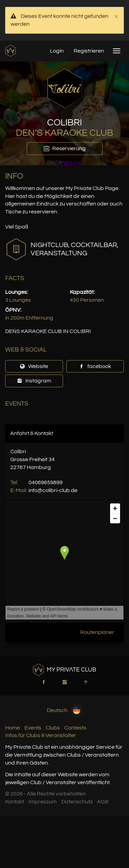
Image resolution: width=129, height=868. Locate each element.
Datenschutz (77, 802)
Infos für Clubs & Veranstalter (41, 735)
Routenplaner (97, 632)
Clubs (53, 728)
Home (13, 728)
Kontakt (15, 802)
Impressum (43, 802)
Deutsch (64, 710)
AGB (103, 802)
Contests (75, 728)
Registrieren (89, 51)
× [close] (116, 16)
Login (57, 51)
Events (33, 728)
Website (34, 366)
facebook (95, 366)
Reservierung (65, 148)
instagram (34, 381)
